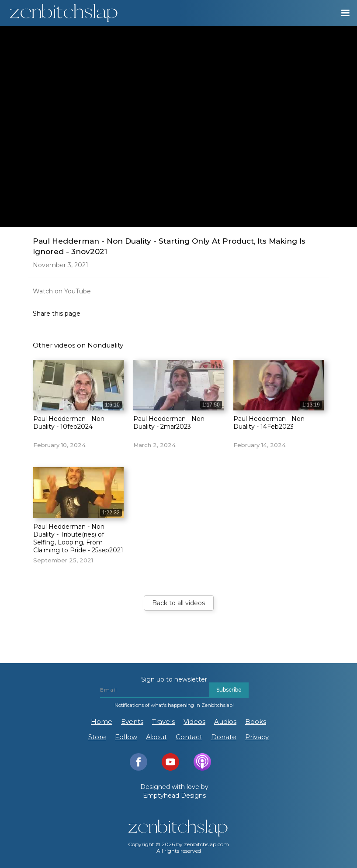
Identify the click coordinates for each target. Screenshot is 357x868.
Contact (189, 737)
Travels (163, 722)
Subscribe (229, 690)
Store (97, 737)
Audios (225, 722)
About (156, 737)
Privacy (257, 737)
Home (102, 722)
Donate (224, 737)
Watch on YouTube (62, 291)
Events (132, 722)
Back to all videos (178, 603)
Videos (194, 722)
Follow (126, 737)
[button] (341, 13)
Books (256, 722)
